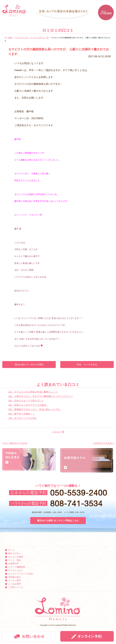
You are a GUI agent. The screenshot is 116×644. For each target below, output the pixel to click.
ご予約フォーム (16, 587)
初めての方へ (14, 553)
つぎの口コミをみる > (103, 443)
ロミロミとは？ (16, 570)
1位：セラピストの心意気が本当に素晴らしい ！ (33, 392)
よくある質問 (14, 584)
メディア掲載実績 (17, 567)
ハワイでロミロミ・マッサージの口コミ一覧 (32, 38)
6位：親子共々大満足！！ (21, 414)
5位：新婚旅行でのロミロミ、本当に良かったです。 (35, 409)
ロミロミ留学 (14, 580)
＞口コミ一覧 (58, 432)
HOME (10, 38)
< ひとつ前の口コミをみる (15, 443)
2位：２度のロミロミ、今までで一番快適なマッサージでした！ (41, 396)
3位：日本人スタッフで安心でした (26, 401)
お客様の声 (13, 563)
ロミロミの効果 (16, 557)
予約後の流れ (14, 577)
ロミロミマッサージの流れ (21, 574)
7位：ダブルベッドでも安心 (23, 418)
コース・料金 (14, 560)
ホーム (11, 550)
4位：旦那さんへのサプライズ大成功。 (28, 405)
